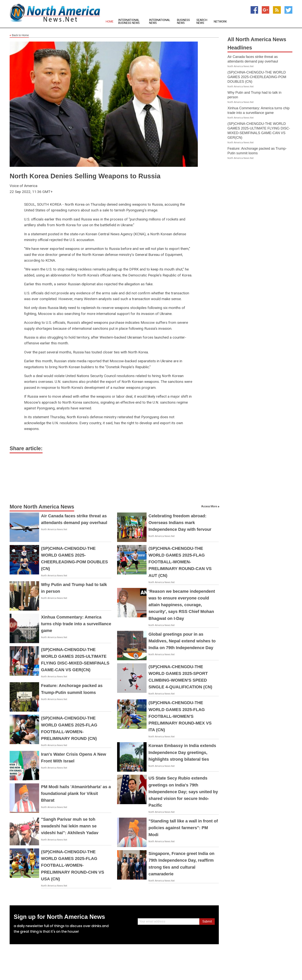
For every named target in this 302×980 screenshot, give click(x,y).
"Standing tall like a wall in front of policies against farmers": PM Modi (183, 828)
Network (220, 22)
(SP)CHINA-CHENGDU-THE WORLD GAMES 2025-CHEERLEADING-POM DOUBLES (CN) (257, 77)
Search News (202, 22)
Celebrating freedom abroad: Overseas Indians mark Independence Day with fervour (180, 523)
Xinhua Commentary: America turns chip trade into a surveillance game (76, 624)
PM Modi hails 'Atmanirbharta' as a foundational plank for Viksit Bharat (76, 793)
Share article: (26, 448)
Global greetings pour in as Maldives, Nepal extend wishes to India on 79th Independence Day (182, 641)
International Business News (129, 22)
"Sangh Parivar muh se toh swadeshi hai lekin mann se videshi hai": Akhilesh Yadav (70, 826)
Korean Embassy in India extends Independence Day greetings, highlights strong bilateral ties (182, 752)
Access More (209, 506)
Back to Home (19, 35)
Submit (207, 921)
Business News (183, 22)
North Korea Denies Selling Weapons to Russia (85, 176)
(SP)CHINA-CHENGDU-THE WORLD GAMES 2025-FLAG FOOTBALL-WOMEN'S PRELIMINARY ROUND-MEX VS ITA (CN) (180, 716)
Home (110, 22)
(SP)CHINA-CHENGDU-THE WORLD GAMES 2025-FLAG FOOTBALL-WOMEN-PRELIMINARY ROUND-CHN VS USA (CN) (73, 865)
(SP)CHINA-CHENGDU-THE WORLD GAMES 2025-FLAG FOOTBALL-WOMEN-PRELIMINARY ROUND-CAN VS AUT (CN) (180, 562)
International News (160, 22)
